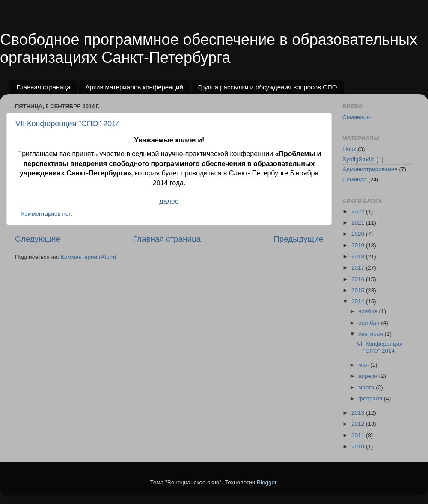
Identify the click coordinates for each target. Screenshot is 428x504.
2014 (359, 301)
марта (367, 387)
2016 (359, 279)
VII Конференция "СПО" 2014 (68, 124)
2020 (359, 234)
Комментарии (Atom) (88, 257)
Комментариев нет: (48, 214)
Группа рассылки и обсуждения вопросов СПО (268, 87)
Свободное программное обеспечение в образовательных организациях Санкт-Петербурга (209, 49)
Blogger (267, 482)
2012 (359, 424)
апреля (369, 376)
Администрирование (370, 169)
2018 (359, 256)
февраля (371, 399)
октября (370, 323)
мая (364, 365)
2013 (359, 413)
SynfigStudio (359, 159)
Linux (349, 149)
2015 (359, 290)
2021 (359, 223)
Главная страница (44, 87)
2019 (359, 245)
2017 (359, 268)
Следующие (38, 239)
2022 (359, 212)
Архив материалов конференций (134, 87)
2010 (359, 446)
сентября (371, 334)
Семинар (355, 179)
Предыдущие (298, 239)
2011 (359, 435)
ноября (369, 311)
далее (169, 201)
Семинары (357, 117)
